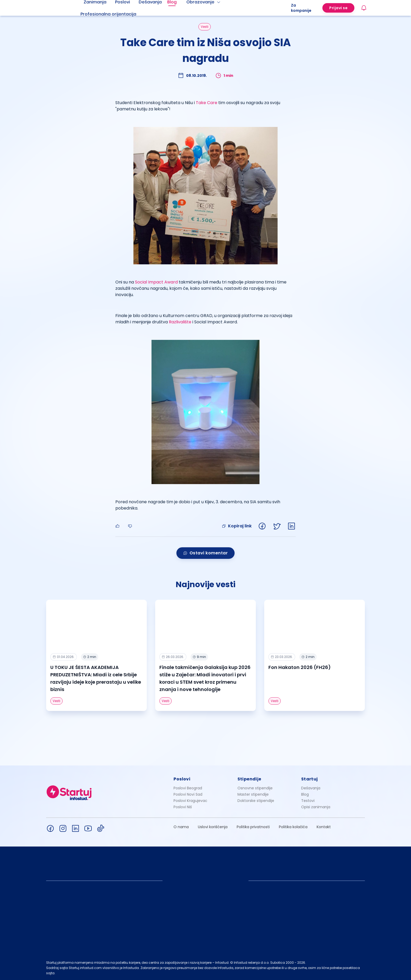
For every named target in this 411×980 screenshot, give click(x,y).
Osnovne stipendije (255, 788)
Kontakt (324, 827)
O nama (181, 827)
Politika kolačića (293, 827)
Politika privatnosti (253, 827)
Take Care (207, 103)
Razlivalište (180, 322)
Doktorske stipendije (256, 801)
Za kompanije (301, 8)
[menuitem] (115, 14)
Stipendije (249, 779)
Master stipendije (253, 794)
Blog (305, 794)
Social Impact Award (156, 282)
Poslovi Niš (183, 807)
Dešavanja (311, 788)
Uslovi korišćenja (213, 827)
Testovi (308, 801)
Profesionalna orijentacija (108, 14)
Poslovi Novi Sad (188, 794)
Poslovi (182, 779)
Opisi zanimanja (316, 807)
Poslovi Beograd (188, 788)
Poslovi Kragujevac (190, 801)
